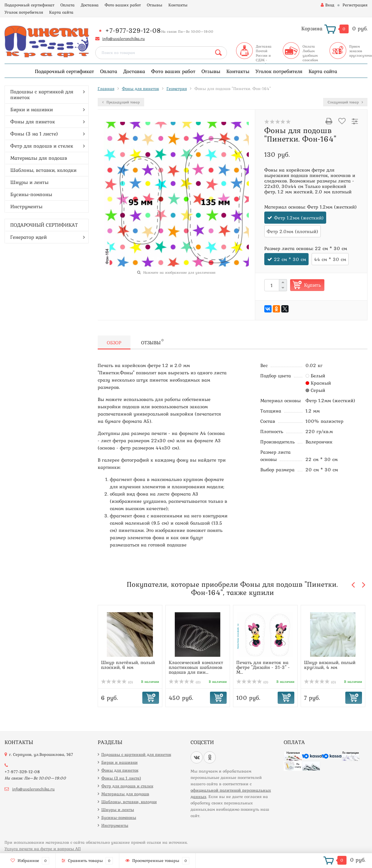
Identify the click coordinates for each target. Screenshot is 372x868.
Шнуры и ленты (29, 182)
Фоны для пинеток (33, 122)
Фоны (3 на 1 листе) (34, 134)
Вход (328, 5)
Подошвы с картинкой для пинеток (42, 94)
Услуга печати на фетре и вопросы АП (43, 849)
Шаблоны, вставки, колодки (43, 170)
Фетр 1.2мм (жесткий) (299, 218)
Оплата (68, 5)
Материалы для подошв (39, 158)
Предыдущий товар (121, 102)
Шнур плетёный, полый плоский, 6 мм (128, 665)
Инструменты (26, 206)
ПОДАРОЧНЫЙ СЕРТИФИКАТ (44, 225)
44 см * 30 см (330, 259)
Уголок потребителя (24, 12)
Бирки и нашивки (32, 109)
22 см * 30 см (290, 259)
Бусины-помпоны (31, 194)
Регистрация (355, 5)
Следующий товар (345, 102)
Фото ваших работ (123, 5)
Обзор (114, 342)
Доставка (90, 5)
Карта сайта (61, 12)
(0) (117, 682)
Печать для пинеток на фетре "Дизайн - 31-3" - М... (263, 667)
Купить (313, 285)
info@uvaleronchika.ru (123, 38)
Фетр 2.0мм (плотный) (293, 231)
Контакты (178, 5)
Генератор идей (29, 237)
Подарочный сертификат (29, 5)
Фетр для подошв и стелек (42, 146)
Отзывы (155, 5)
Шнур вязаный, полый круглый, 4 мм (330, 665)
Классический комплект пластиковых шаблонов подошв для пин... (196, 667)
